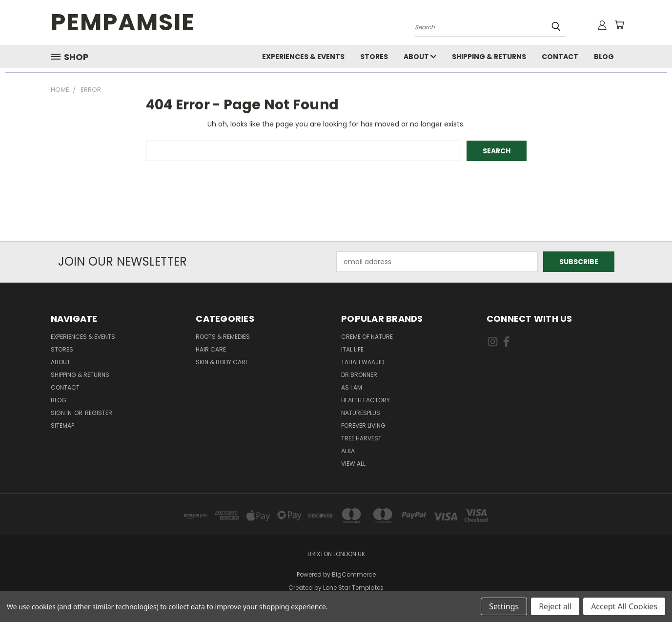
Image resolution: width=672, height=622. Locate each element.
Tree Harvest (361, 438)
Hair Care (211, 349)
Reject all (555, 606)
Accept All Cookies (624, 606)
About (420, 57)
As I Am (352, 387)
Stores (374, 57)
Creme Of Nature (367, 337)
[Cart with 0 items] (619, 25)
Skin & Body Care (222, 362)
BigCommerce (354, 574)
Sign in (62, 413)
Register (99, 413)
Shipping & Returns (489, 57)
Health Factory (366, 400)
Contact (560, 57)
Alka (348, 451)
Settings (504, 606)
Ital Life (352, 349)
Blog (604, 57)
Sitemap (62, 425)
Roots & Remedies (223, 337)
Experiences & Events (303, 57)
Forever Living (363, 425)
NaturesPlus (361, 413)
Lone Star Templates (353, 588)
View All (353, 464)
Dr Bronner (359, 375)
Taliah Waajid (363, 362)
